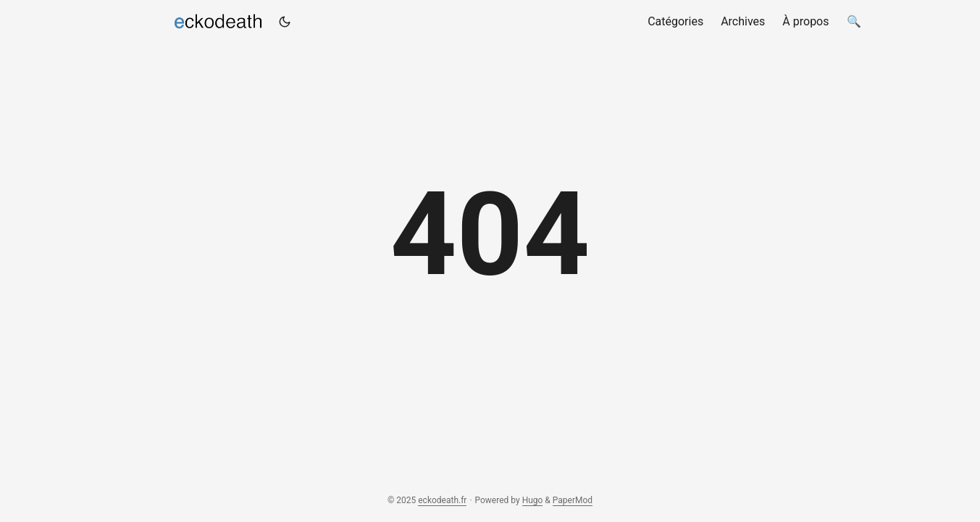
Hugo (533, 500)
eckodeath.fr (192, 19)
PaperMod (573, 500)
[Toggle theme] (285, 22)
